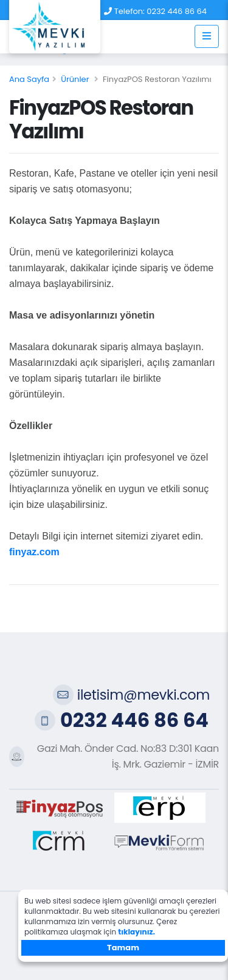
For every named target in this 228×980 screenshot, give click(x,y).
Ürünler (75, 79)
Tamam (123, 948)
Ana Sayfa (29, 79)
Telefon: (130, 11)
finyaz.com (34, 552)
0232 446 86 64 (177, 11)
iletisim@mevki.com (143, 695)
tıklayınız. (136, 932)
